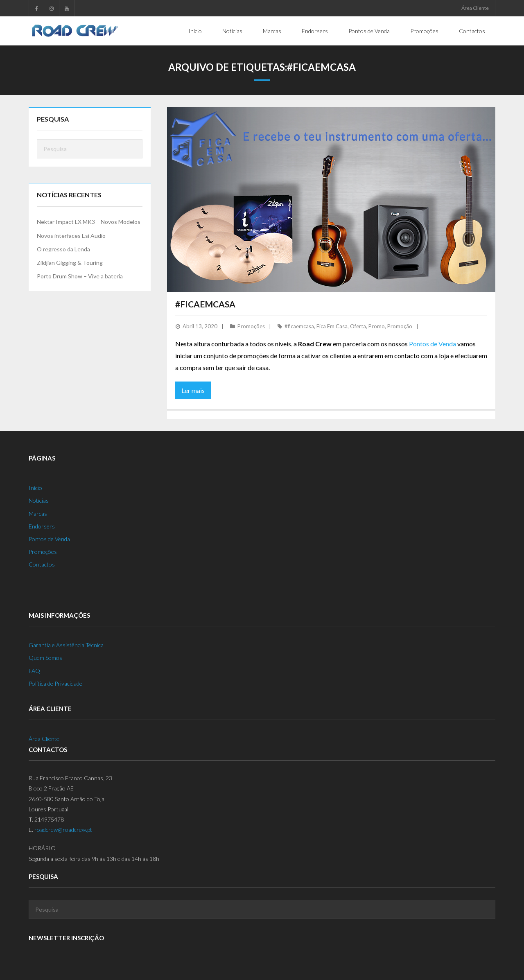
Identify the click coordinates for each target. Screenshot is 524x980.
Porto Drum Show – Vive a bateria (80, 276)
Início (35, 488)
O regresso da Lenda (63, 249)
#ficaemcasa (299, 326)
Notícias (39, 500)
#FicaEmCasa (205, 304)
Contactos (42, 564)
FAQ (34, 671)
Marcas (38, 514)
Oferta (358, 326)
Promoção (400, 326)
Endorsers (42, 526)
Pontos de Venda (433, 344)
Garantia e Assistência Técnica (66, 645)
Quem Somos (45, 658)
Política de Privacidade (55, 683)
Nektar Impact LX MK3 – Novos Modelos (89, 222)
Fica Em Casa (332, 326)
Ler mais (193, 390)
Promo (377, 326)
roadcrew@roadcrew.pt (63, 830)
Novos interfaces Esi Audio (71, 236)
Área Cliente (475, 8)
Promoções (251, 326)
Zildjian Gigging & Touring (70, 263)
